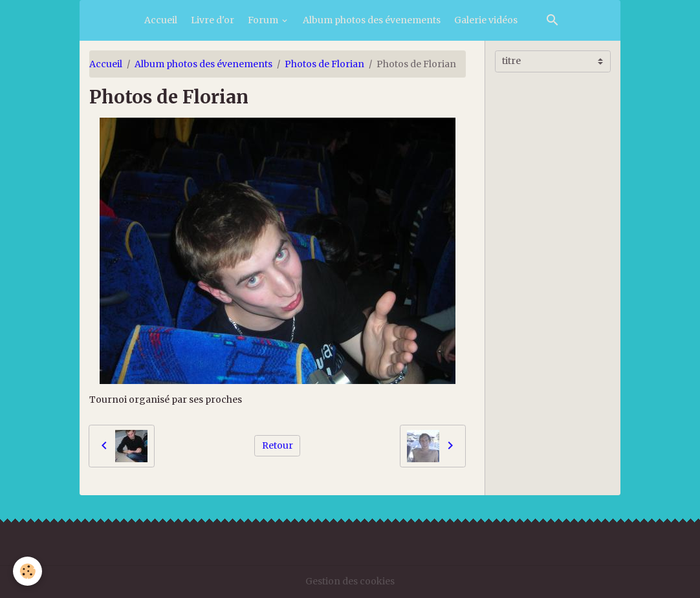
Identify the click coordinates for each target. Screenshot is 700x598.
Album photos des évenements (372, 20)
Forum (264, 20)
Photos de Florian (324, 64)
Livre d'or (213, 20)
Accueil (161, 20)
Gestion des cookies (350, 581)
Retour (278, 445)
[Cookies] (27, 571)
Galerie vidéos (486, 20)
